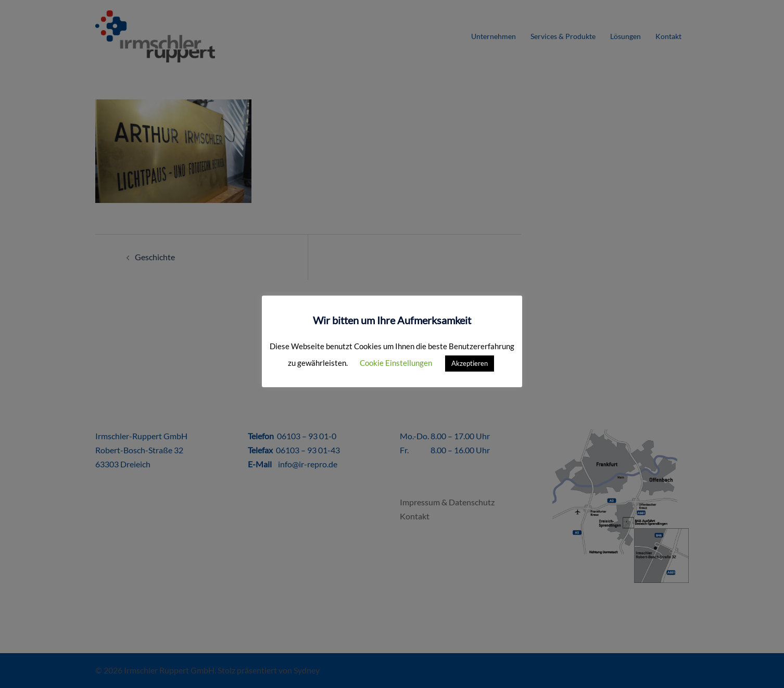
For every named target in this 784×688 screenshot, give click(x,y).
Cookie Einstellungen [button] (396, 363)
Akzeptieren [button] (470, 363)
